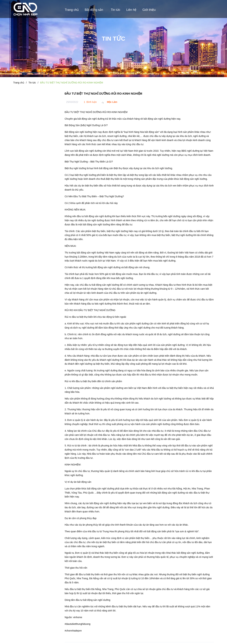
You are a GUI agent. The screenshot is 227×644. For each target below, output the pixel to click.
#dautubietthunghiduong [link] (77, 624)
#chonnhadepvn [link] (73, 631)
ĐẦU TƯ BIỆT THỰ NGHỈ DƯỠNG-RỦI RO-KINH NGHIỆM (103, 94)
